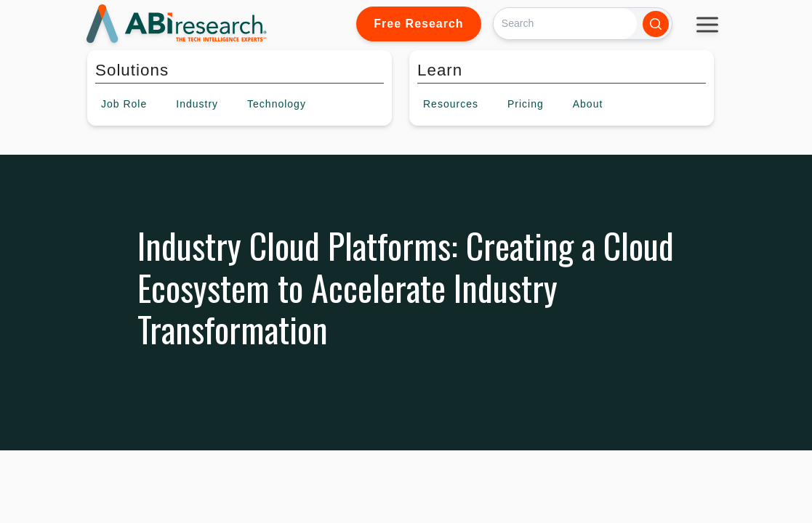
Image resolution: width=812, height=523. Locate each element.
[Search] (565, 24)
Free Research (418, 24)
